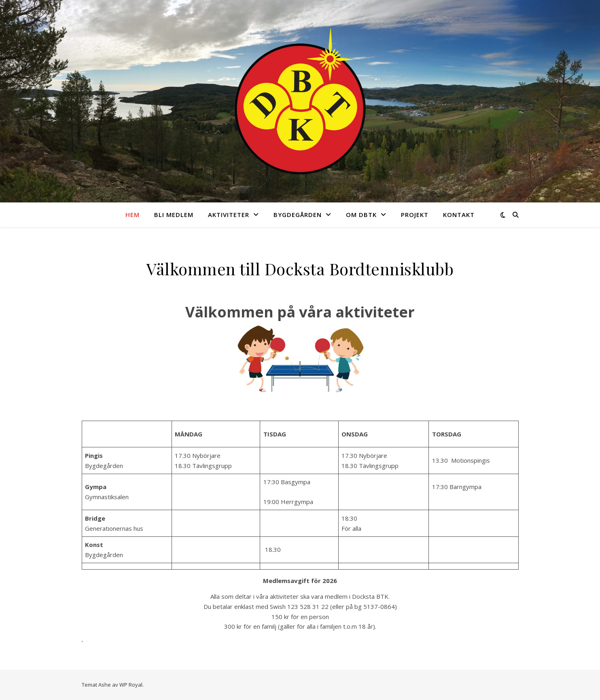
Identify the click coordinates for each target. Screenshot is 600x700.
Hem (133, 215)
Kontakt (459, 215)
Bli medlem (174, 215)
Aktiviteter (229, 215)
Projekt (415, 215)
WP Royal (131, 685)
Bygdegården (298, 215)
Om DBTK (361, 215)
